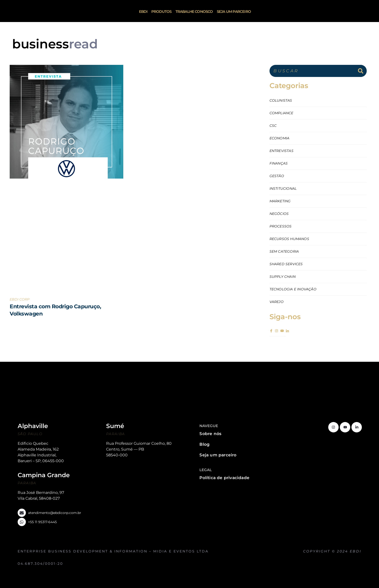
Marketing (280, 201)
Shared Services (286, 264)
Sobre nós (210, 434)
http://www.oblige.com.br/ (353, 556)
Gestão (277, 176)
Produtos (161, 11)
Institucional (283, 188)
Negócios (279, 214)
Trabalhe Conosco (194, 11)
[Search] (361, 71)
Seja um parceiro (234, 11)
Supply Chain (283, 277)
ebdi (143, 11)
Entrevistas (281, 151)
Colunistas (281, 100)
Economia (280, 138)
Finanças (279, 163)
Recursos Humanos (289, 239)
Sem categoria (284, 251)
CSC (273, 126)
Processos (281, 226)
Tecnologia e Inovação (293, 289)
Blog (204, 444)
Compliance (281, 113)
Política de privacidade (224, 478)
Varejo (277, 302)
